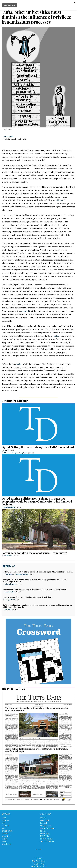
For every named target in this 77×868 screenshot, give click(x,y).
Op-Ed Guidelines (48, 828)
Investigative (7, 831)
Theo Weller (9, 574)
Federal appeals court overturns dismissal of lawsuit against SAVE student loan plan (38, 572)
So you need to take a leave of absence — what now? (34, 553)
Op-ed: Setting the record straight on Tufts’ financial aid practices (38, 448)
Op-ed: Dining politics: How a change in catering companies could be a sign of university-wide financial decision (37, 501)
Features (5, 820)
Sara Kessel (8, 137)
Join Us (43, 831)
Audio (4, 839)
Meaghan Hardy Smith (20, 453)
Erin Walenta (8, 556)
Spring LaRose (10, 600)
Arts (3, 823)
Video (4, 841)
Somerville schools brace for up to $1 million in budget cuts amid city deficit (34, 589)
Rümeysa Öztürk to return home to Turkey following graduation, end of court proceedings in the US (35, 581)
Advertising (45, 834)
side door (60, 200)
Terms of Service (47, 841)
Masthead (44, 820)
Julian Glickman (10, 584)
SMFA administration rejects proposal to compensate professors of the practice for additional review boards (37, 606)
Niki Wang (8, 610)
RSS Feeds (44, 836)
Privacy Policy (46, 839)
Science (5, 834)
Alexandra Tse (9, 592)
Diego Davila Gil (9, 507)
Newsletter (6, 844)
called (57, 336)
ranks (19, 364)
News (4, 818)
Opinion (5, 826)
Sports (4, 828)
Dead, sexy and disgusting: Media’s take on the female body (27, 597)
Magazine (6, 836)
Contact (44, 823)
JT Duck (6, 453)
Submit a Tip (46, 826)
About (43, 818)
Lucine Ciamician (22, 574)
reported (25, 311)
